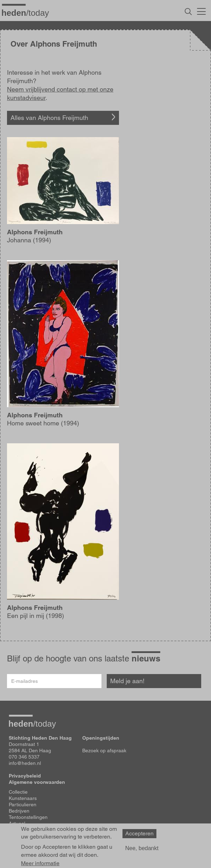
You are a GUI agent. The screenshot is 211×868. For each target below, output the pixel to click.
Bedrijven (19, 811)
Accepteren (139, 833)
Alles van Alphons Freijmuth (49, 118)
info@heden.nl (25, 763)
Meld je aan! (127, 681)
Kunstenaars (23, 798)
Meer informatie (40, 863)
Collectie (18, 792)
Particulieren (23, 805)
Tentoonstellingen (28, 817)
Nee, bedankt (142, 848)
